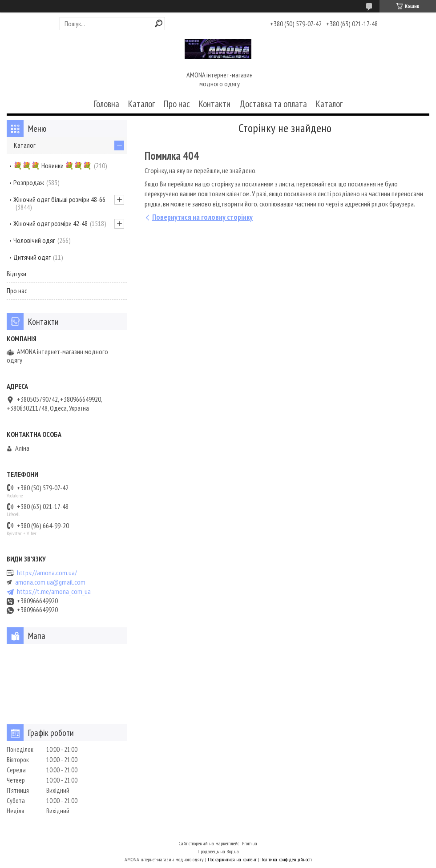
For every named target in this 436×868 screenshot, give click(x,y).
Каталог (141, 104)
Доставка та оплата (273, 104)
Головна (107, 104)
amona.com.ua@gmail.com (50, 582)
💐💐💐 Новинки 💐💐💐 (52, 166)
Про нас (177, 104)
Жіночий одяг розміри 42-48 (50, 223)
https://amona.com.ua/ (47, 573)
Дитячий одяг (32, 257)
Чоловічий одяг (34, 240)
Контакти (215, 104)
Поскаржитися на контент (232, 859)
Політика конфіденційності (286, 859)
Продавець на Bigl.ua (218, 851)
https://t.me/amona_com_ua (54, 591)
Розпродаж (29, 182)
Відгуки (16, 274)
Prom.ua (250, 843)
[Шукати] (159, 23)
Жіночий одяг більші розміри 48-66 (59, 199)
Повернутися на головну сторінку (202, 217)
